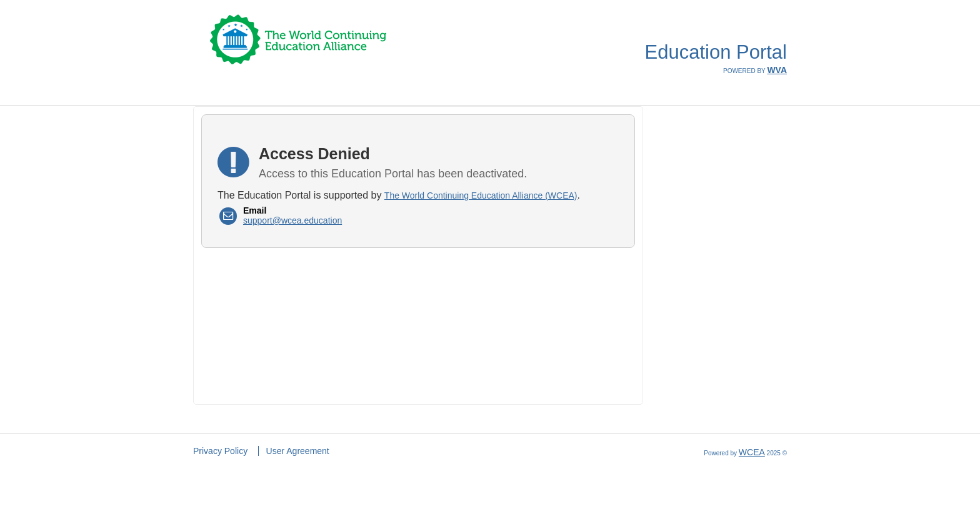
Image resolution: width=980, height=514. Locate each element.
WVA (777, 70)
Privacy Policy (220, 451)
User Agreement (298, 451)
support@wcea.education (292, 220)
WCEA (752, 452)
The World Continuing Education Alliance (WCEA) (481, 195)
